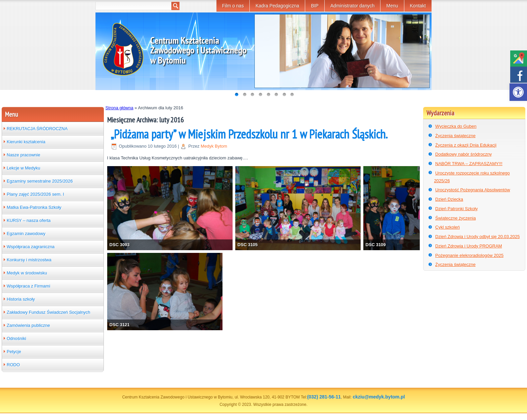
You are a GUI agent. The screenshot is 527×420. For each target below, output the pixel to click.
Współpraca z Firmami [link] (28, 286)
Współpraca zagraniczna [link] (31, 247)
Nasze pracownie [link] (24, 155)
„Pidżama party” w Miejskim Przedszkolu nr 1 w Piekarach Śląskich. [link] (249, 134)
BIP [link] (315, 6)
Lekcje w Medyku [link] (24, 168)
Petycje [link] (14, 352)
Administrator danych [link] (353, 6)
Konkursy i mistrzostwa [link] (29, 260)
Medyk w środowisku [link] (27, 273)
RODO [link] (13, 365)
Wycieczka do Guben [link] (456, 126)
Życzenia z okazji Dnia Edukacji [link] (466, 145)
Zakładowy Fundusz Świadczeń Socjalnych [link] (49, 312)
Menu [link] (392, 6)
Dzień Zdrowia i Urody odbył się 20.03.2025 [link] (477, 237)
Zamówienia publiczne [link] (28, 325)
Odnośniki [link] (16, 338)
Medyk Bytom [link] (214, 146)
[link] (518, 92)
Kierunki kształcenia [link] (26, 142)
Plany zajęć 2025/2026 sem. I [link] (35, 194)
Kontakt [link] (418, 6)
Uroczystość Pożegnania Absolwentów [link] (473, 190)
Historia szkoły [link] (21, 299)
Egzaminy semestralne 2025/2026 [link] (40, 181)
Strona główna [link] (119, 108)
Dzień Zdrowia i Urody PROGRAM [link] (469, 246)
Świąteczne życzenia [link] (456, 218)
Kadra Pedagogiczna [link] (277, 6)
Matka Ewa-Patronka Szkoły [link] (34, 207)
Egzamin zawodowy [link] (26, 234)
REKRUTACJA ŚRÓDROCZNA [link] (37, 129)
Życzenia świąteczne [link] (455, 136)
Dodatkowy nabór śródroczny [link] (463, 154)
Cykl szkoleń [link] (448, 227)
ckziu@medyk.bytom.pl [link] (379, 397)
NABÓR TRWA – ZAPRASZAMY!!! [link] (469, 164)
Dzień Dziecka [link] (449, 199)
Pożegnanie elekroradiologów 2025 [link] (469, 255)
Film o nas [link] (233, 6)
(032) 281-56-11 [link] (324, 397)
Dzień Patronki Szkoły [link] (456, 209)
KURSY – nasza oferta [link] (29, 220)
